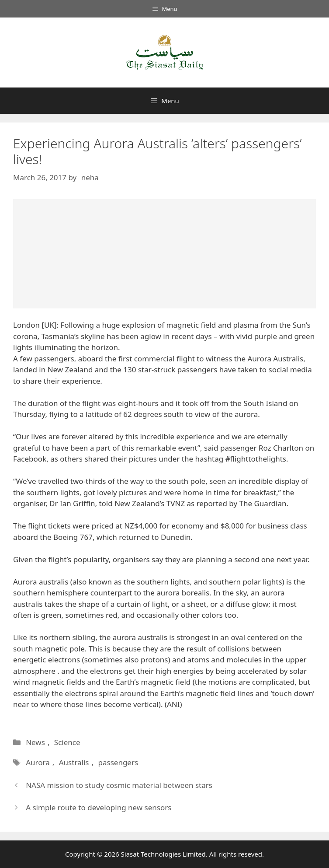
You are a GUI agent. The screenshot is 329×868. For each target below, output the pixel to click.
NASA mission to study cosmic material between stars (119, 785)
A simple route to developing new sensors (99, 807)
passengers (118, 762)
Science (67, 742)
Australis (74, 762)
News (35, 742)
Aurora (38, 762)
